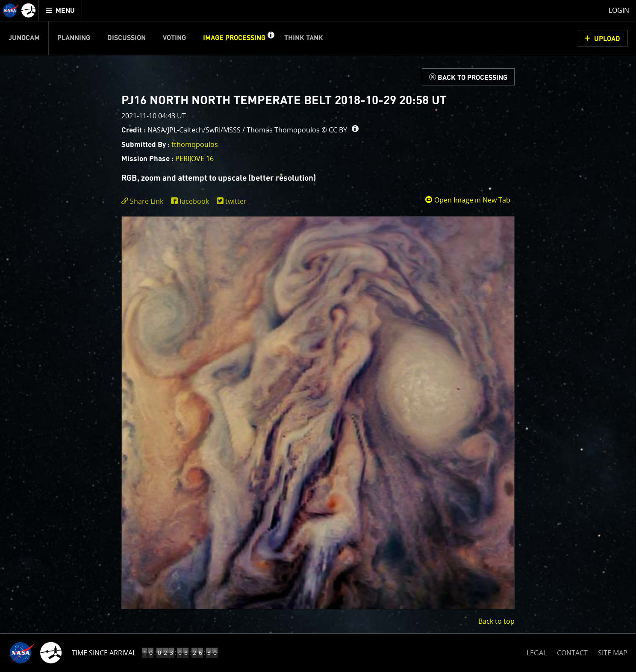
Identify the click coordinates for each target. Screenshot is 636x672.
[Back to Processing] (468, 77)
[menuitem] (60, 10)
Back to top (496, 621)
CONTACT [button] (572, 653)
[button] (271, 38)
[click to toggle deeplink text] (144, 201)
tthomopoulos (195, 144)
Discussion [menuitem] (127, 38)
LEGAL (537, 651)
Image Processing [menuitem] (234, 38)
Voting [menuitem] (174, 38)
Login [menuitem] (619, 10)
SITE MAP (613, 653)
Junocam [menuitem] (24, 38)
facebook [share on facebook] (194, 201)
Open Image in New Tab (468, 200)
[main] (318, 336)
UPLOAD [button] (607, 39)
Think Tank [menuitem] (304, 38)
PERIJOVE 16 (194, 158)
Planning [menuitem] (74, 38)
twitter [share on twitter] (236, 201)
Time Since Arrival (104, 653)
